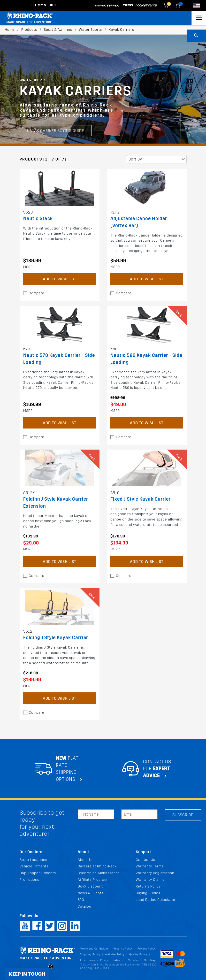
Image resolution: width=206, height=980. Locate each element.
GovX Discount (90, 886)
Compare (37, 293)
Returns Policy (148, 886)
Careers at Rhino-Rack (97, 866)
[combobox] (156, 159)
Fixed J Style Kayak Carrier (141, 499)
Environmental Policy (94, 960)
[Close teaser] (51, 966)
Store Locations (33, 860)
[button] (27, 974)
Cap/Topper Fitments (38, 873)
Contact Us (145, 860)
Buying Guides (148, 893)
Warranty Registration (155, 873)
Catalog (84, 907)
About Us (86, 860)
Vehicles (134, 960)
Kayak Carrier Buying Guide (56, 112)
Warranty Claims (150, 880)
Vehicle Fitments (34, 866)
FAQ (81, 900)
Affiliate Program (92, 880)
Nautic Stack (38, 218)
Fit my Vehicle (45, 5)
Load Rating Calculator (156, 900)
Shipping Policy (90, 954)
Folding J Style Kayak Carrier (56, 638)
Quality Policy (138, 954)
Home (10, 30)
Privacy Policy (147, 949)
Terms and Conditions (94, 949)
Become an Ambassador (99, 873)
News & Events (91, 893)
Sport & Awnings (58, 30)
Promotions (29, 880)
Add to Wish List (60, 279)
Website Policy (115, 954)
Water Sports (90, 30)
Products (29, 30)
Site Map (150, 960)
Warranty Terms (150, 866)
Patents (118, 960)
